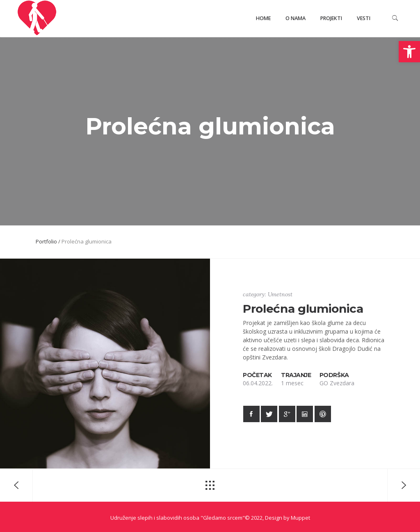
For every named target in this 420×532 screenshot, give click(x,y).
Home (263, 18)
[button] (409, 52)
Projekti (331, 18)
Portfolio (46, 241)
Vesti (364, 18)
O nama (296, 18)
